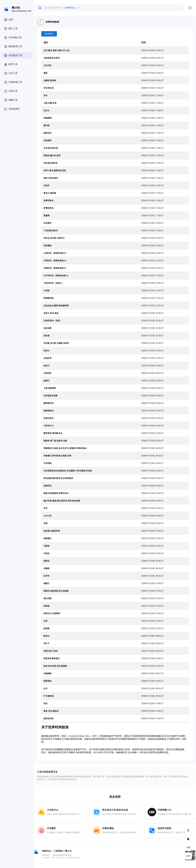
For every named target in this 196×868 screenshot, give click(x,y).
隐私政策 (46, 855)
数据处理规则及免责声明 (62, 855)
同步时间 (49, 34)
